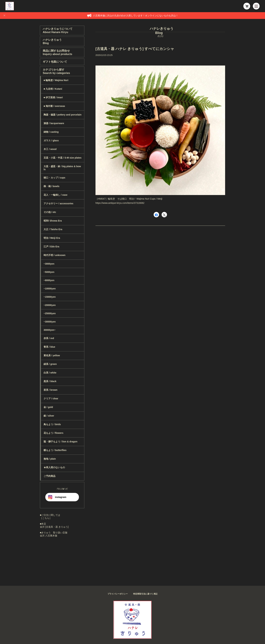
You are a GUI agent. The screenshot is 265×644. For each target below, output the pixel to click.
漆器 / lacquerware (54, 123)
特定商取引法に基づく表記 (145, 594)
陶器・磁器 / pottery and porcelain (63, 115)
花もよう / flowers (53, 433)
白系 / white (50, 373)
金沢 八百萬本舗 (49, 536)
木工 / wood (50, 149)
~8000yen (49, 280)
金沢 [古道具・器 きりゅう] (54, 527)
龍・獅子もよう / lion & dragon (61, 442)
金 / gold (48, 407)
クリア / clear (51, 398)
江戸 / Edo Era (51, 247)
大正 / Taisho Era (53, 229)
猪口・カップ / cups (54, 178)
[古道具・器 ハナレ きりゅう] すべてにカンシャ (135, 49)
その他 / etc (50, 212)
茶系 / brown (51, 390)
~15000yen (50, 297)
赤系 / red (49, 338)
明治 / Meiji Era (52, 238)
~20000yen (50, 305)
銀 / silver (49, 416)
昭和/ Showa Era (53, 221)
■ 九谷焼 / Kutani (53, 89)
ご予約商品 (50, 476)
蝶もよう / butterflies (55, 450)
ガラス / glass (51, 140)
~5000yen (49, 272)
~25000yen (50, 313)
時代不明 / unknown (55, 255)
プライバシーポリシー (118, 594)
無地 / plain (50, 459)
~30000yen (50, 322)
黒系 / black (50, 381)
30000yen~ (50, 330)
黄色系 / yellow (52, 355)
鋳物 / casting (51, 132)
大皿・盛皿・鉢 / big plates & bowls (62, 168)
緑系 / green (50, 364)
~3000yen (49, 264)
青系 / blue (49, 347)
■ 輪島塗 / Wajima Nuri (56, 80)
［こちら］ (46, 518)
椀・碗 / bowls (51, 186)
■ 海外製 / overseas (54, 106)
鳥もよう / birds (52, 424)
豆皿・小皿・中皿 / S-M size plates (63, 158)
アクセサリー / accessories (58, 203)
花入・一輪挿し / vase (56, 195)
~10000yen (50, 289)
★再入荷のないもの (54, 467)
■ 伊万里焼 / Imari (53, 97)
